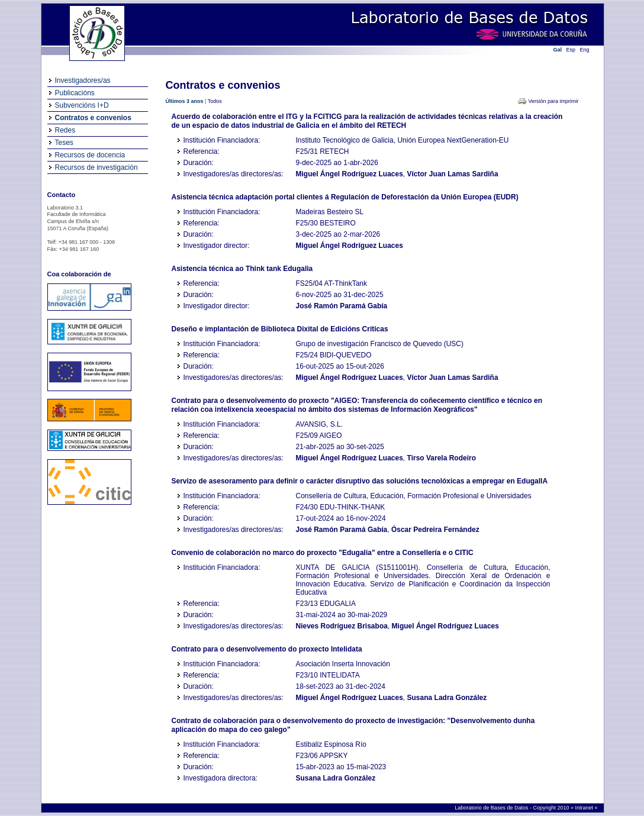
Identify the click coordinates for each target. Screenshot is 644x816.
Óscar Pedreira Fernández (435, 530)
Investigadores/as (83, 80)
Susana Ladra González (447, 698)
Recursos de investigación (96, 167)
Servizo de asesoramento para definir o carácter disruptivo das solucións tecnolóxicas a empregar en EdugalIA (360, 481)
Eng (585, 50)
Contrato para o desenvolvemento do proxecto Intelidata (267, 649)
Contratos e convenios (93, 118)
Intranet (585, 808)
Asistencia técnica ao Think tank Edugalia (242, 269)
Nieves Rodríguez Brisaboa (342, 626)
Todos (215, 101)
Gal (558, 50)
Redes (65, 130)
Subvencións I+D (82, 105)
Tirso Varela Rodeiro (442, 458)
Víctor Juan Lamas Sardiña (453, 174)
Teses (64, 143)
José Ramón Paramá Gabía (342, 306)
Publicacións (75, 93)
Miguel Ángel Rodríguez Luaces (350, 174)
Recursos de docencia (90, 155)
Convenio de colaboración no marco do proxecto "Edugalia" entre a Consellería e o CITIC (323, 553)
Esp (571, 50)
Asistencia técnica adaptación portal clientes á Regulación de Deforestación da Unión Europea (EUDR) (345, 197)
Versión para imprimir (553, 101)
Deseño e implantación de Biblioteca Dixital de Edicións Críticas (280, 329)
